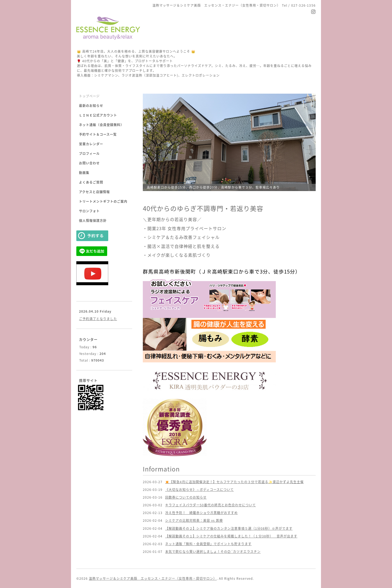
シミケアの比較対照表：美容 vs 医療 (194, 520)
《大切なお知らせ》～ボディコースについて (199, 490)
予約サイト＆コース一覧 (98, 134)
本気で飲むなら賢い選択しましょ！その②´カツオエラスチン (213, 552)
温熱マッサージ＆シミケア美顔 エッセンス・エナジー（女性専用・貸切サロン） (153, 578)
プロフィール (89, 154)
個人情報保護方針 (93, 221)
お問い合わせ (89, 163)
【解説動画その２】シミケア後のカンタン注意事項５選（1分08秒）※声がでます (229, 528)
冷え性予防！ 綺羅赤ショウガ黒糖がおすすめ (201, 513)
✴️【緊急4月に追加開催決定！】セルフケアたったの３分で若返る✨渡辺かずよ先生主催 (234, 482)
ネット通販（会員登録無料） (101, 125)
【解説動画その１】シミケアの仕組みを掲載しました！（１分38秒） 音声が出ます (231, 536)
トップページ (89, 96)
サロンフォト (89, 211)
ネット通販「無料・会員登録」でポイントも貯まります (208, 544)
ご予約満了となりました (98, 319)
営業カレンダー (91, 144)
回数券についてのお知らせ (186, 497)
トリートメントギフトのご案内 (103, 201)
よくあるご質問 (91, 182)
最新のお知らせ (91, 106)
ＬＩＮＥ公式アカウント (98, 115)
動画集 (84, 173)
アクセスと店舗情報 (94, 192)
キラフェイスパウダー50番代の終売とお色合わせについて (210, 505)
